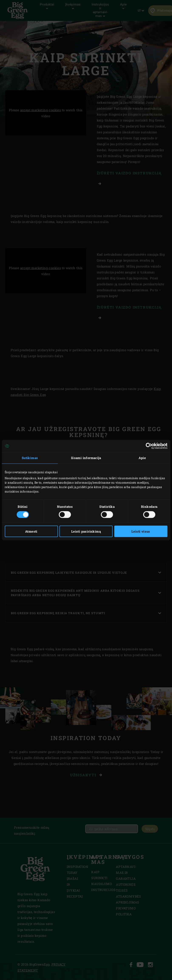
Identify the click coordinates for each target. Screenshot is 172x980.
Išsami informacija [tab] (86, 458)
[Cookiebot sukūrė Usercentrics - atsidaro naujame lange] (149, 446)
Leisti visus (141, 531)
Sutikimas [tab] (30, 458)
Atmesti (31, 531)
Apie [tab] (142, 458)
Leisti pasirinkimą (86, 531)
